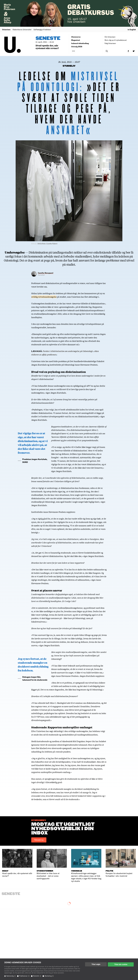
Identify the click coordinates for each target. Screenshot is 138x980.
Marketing (49, 976)
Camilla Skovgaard (46, 273)
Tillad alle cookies (121, 964)
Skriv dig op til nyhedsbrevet (116, 40)
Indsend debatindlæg (80, 43)
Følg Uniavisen (110, 43)
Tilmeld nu (39, 840)
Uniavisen (6, 29)
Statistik (37, 976)
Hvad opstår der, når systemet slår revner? (47, 47)
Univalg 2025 (77, 47)
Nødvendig (11, 976)
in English (132, 29)
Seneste (48, 38)
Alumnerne (76, 37)
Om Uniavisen (110, 37)
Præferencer (24, 976)
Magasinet (76, 40)
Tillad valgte (96, 964)
